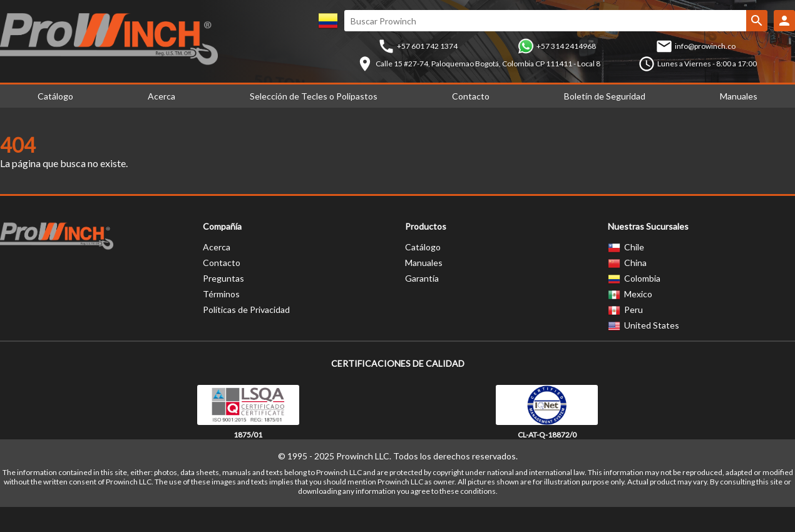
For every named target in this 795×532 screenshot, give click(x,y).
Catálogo (423, 247)
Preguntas (223, 278)
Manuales (424, 263)
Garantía (422, 278)
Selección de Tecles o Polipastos (314, 96)
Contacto (471, 96)
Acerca (162, 96)
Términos (221, 294)
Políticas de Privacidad (246, 309)
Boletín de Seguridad (605, 96)
